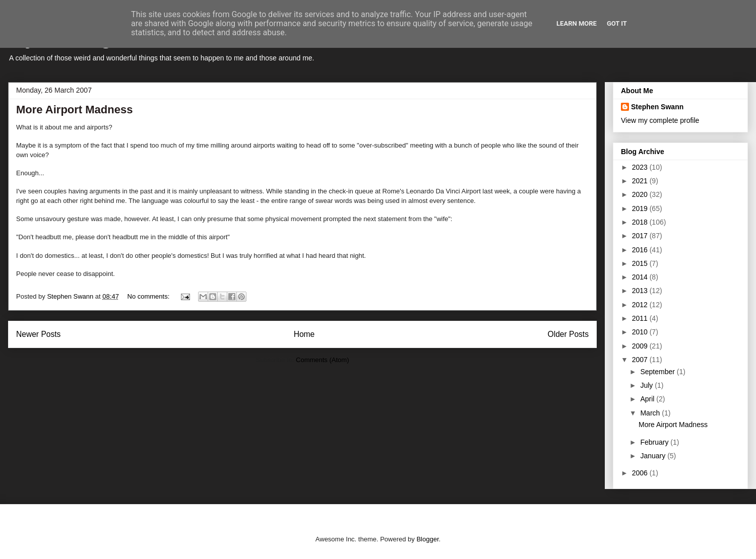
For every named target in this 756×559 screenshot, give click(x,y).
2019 (641, 208)
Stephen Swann (657, 107)
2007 (641, 360)
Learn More (577, 23)
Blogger (427, 539)
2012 (641, 305)
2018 (641, 222)
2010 (641, 332)
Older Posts (568, 334)
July (647, 385)
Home (304, 334)
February (655, 442)
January (654, 456)
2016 (641, 250)
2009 (641, 346)
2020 (641, 194)
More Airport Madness (74, 110)
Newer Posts (38, 334)
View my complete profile (660, 120)
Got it (617, 23)
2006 (641, 473)
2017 (641, 236)
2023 (641, 167)
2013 (641, 291)
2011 (641, 318)
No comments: (149, 296)
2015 (641, 263)
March (651, 413)
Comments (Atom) (322, 360)
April (648, 399)
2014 (641, 277)
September (658, 372)
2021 (641, 181)
